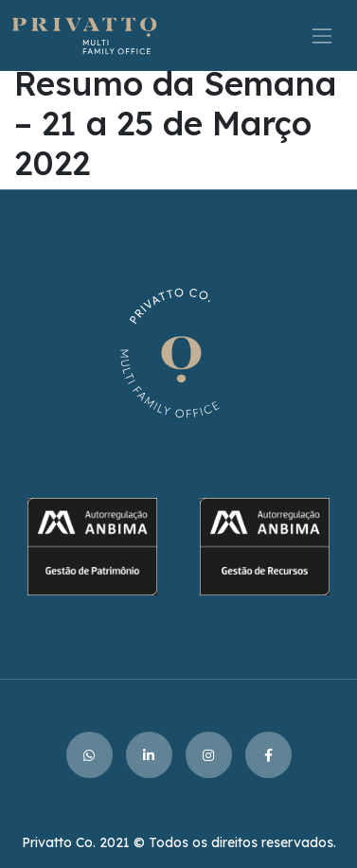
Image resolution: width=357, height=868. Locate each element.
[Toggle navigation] (322, 35)
